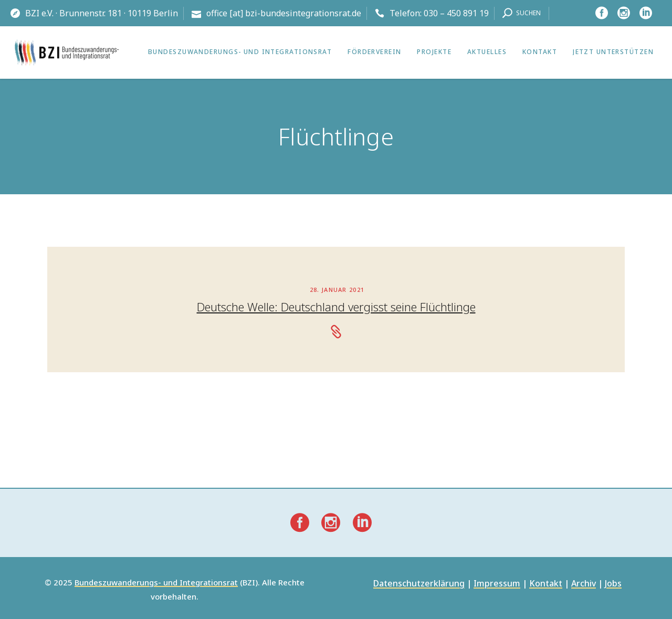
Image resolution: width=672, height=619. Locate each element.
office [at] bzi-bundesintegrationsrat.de (284, 13)
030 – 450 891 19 (456, 13)
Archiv (584, 584)
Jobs (613, 584)
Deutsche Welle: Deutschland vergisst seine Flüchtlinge (336, 307)
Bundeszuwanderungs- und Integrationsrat (156, 583)
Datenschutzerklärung (419, 584)
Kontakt (546, 584)
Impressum (497, 584)
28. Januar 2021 (337, 290)
